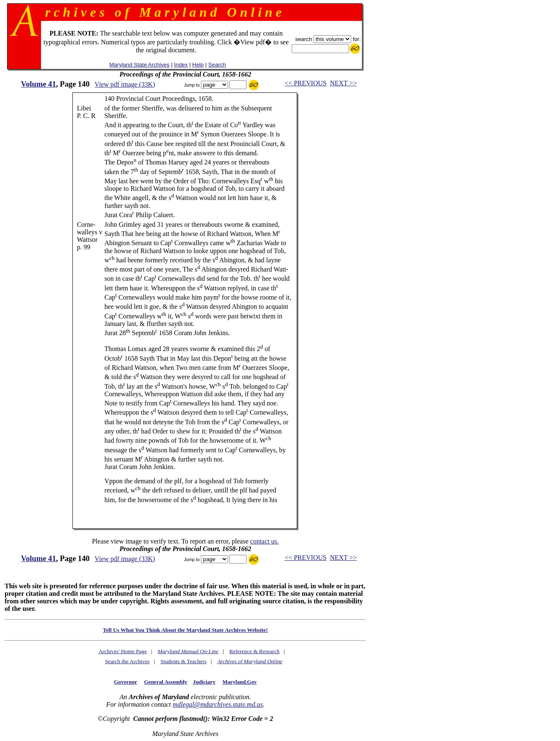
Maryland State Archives (139, 65)
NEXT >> (343, 83)
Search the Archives (127, 661)
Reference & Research (254, 651)
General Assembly (166, 682)
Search (217, 65)
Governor (125, 682)
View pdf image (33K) (125, 84)
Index (181, 65)
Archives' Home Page (123, 651)
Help (198, 65)
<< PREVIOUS (306, 83)
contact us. (265, 541)
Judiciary (204, 682)
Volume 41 (39, 84)
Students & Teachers (184, 661)
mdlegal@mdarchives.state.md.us (217, 704)
